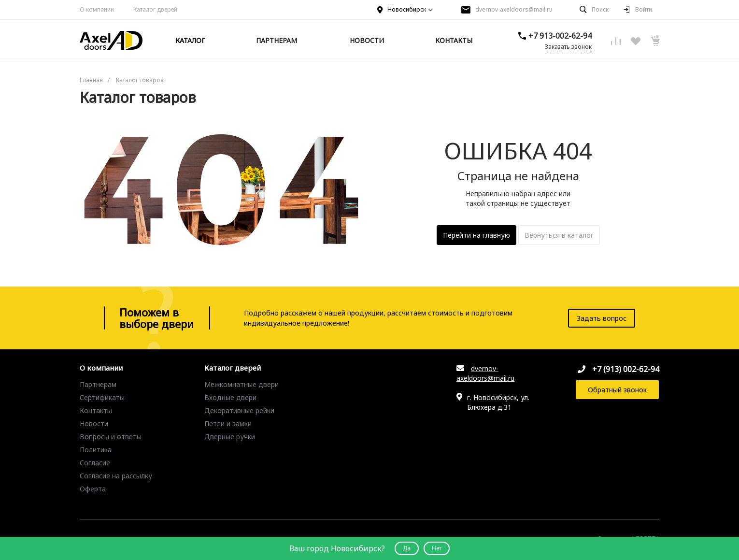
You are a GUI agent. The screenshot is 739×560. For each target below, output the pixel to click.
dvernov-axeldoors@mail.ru (514, 9)
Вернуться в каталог (559, 235)
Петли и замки (228, 424)
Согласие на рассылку (116, 476)
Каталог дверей (233, 368)
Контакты (96, 410)
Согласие (95, 463)
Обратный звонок (617, 390)
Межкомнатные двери (242, 384)
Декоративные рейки (239, 410)
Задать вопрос (602, 318)
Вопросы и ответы (111, 437)
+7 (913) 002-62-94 (626, 369)
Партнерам (98, 384)
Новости (94, 424)
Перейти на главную (476, 235)
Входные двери (230, 397)
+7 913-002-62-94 (560, 36)
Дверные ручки (230, 437)
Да (407, 548)
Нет (437, 548)
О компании (97, 9)
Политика (96, 450)
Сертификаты (102, 397)
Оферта (93, 489)
